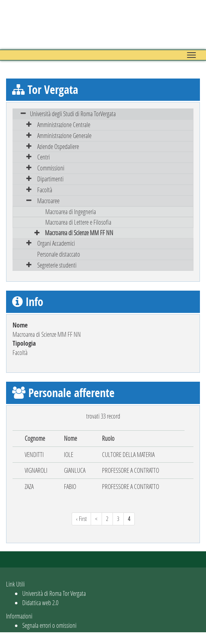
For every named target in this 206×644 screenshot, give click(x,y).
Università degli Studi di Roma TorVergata (73, 114)
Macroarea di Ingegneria (71, 211)
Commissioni (51, 168)
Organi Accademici (56, 243)
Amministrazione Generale (64, 135)
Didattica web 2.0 (40, 603)
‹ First (81, 519)
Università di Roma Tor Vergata (54, 593)
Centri (44, 157)
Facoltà (45, 190)
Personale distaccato (59, 254)
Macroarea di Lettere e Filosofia (78, 222)
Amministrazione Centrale (64, 124)
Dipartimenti (50, 179)
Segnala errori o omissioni (49, 625)
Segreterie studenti (57, 265)
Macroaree (48, 201)
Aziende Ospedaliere (58, 146)
